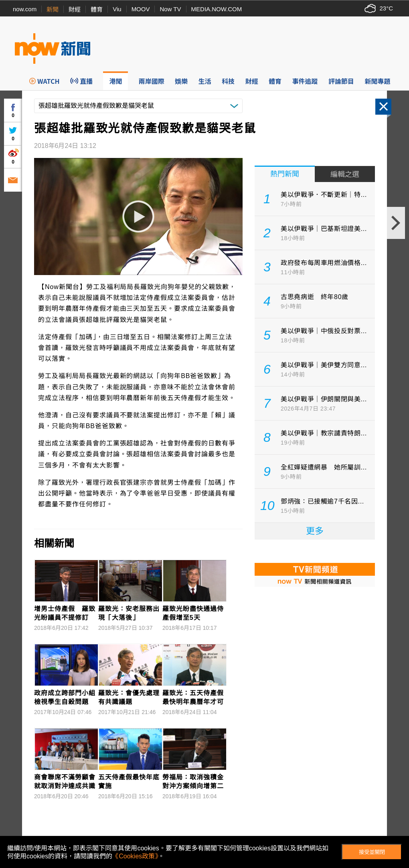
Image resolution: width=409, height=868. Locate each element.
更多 (315, 531)
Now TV (170, 9)
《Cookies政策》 (135, 856)
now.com (25, 9)
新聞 (53, 9)
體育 (97, 9)
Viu (117, 9)
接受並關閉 (372, 852)
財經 (75, 9)
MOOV (141, 9)
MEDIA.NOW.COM (217, 9)
